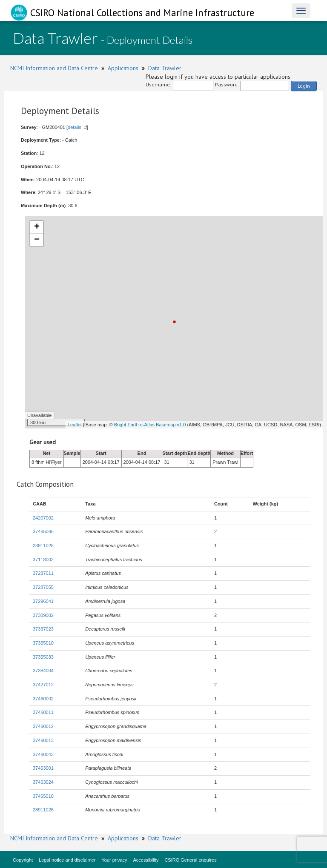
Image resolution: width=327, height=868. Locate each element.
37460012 (43, 726)
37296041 (43, 601)
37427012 (43, 685)
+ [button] (37, 227)
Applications (123, 68)
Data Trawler (165, 68)
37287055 (43, 587)
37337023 (43, 629)
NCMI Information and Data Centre (54, 68)
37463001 (43, 768)
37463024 (43, 782)
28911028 (43, 545)
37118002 (43, 560)
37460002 (43, 699)
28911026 (43, 810)
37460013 (43, 740)
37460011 (43, 712)
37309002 (43, 615)
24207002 (43, 518)
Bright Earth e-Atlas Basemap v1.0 (150, 425)
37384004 (43, 671)
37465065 (43, 531)
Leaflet (75, 425)
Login (304, 86)
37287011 (43, 573)
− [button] (37, 240)
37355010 (43, 643)
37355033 (43, 657)
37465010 (43, 796)
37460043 (43, 754)
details (75, 127)
